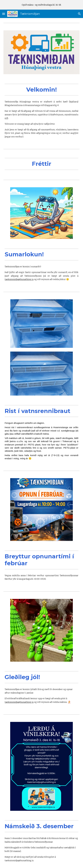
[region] (41, 5)
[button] (4, 14)
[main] (41, 90)
